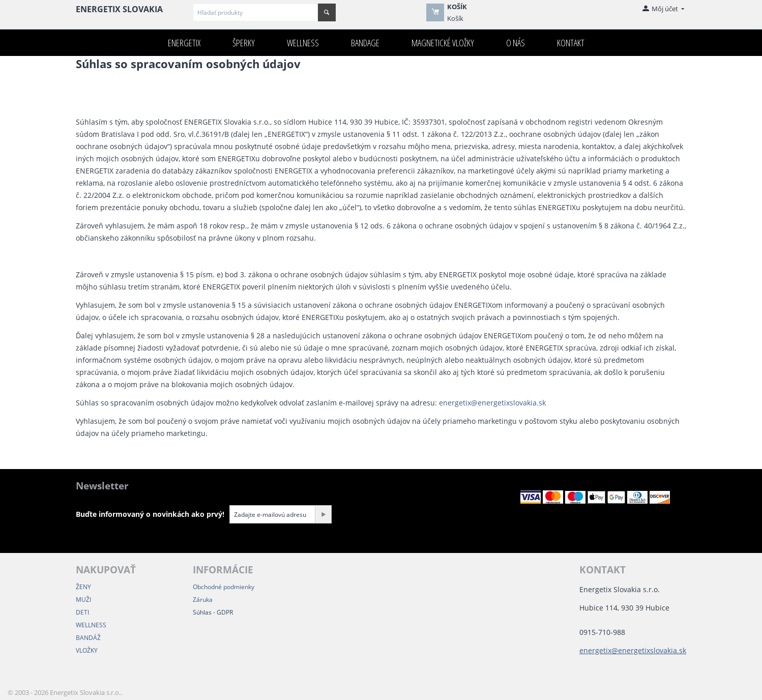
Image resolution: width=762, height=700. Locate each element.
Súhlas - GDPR (213, 612)
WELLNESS (91, 625)
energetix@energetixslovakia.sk (492, 403)
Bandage (365, 43)
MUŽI (83, 600)
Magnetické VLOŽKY (443, 43)
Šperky (244, 43)
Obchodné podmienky (224, 587)
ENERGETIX (184, 43)
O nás (516, 43)
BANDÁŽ (88, 638)
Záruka (203, 600)
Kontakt (571, 43)
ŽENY (83, 587)
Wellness (303, 43)
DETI (82, 612)
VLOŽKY (87, 650)
